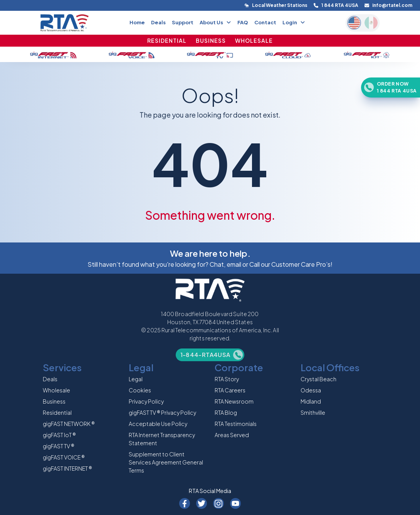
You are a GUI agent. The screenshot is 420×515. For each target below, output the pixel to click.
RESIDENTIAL (167, 40)
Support (183, 22)
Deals (158, 22)
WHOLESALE (254, 40)
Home (137, 22)
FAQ (243, 22)
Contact (265, 22)
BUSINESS (211, 40)
